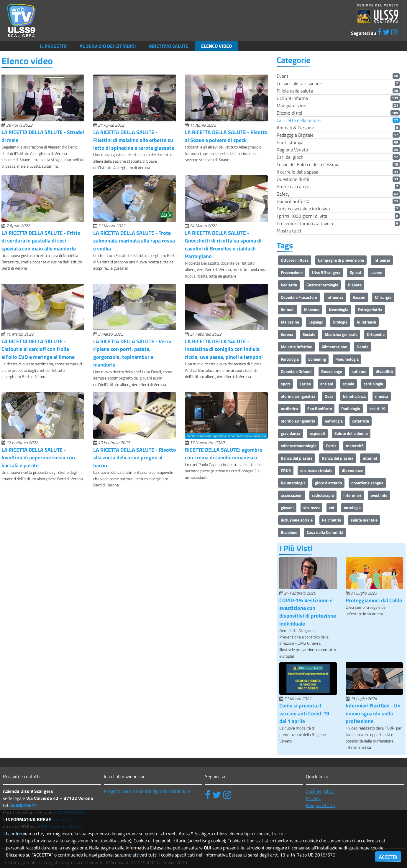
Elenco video (216, 46)
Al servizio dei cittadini (108, 46)
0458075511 (24, 805)
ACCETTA (388, 857)
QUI (207, 848)
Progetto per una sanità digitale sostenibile (147, 791)
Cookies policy (320, 791)
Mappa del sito (320, 805)
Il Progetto (53, 46)
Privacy (313, 798)
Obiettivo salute (169, 46)
